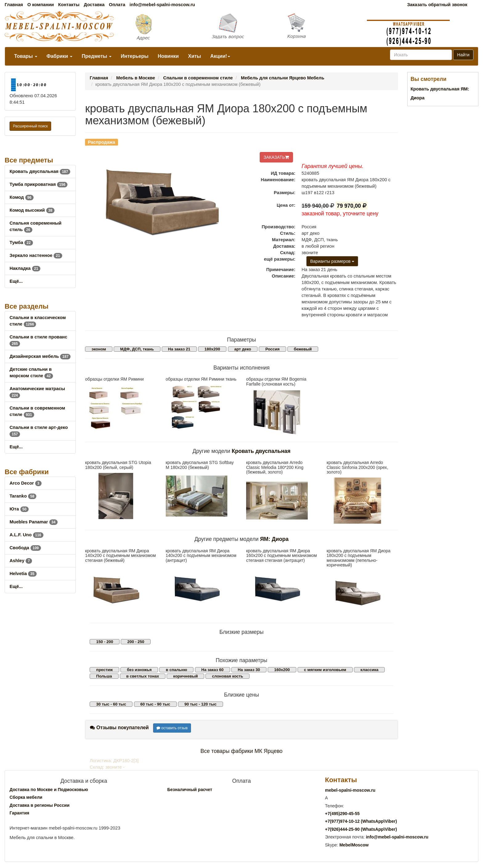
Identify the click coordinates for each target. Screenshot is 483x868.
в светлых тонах (143, 676)
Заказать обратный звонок (437, 5)
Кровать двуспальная (40, 171)
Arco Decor (26, 483)
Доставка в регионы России (40, 805)
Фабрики (59, 56)
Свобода (25, 548)
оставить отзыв (172, 728)
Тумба (21, 242)
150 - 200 (105, 642)
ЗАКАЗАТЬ (276, 157)
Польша (104, 676)
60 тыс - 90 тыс (155, 704)
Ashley (21, 561)
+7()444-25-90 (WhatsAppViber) (361, 829)
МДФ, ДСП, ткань (137, 349)
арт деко (243, 349)
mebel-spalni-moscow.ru (350, 790)
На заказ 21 (179, 349)
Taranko (23, 496)
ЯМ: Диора (274, 539)
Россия (272, 349)
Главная (14, 5)
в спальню (176, 670)
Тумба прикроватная (39, 184)
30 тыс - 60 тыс (111, 704)
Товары (26, 56)
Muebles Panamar (34, 522)
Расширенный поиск (30, 126)
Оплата (117, 5)
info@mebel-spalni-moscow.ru (162, 5)
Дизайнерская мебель (40, 356)
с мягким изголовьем (325, 670)
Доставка (94, 5)
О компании (41, 5)
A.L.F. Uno (26, 535)
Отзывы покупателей (119, 728)
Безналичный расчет (190, 790)
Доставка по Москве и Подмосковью (49, 790)
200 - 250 (136, 642)
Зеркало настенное (36, 255)
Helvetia (23, 574)
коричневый (185, 676)
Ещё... (16, 281)
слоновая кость (227, 676)
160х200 (282, 670)
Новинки (168, 56)
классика (369, 670)
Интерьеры (135, 56)
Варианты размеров (332, 261)
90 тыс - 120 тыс (201, 704)
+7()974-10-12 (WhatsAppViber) (361, 821)
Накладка (25, 268)
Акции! (220, 56)
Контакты (69, 5)
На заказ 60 (213, 670)
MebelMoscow (354, 845)
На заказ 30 (249, 670)
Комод (22, 197)
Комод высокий (32, 210)
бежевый (303, 349)
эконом (99, 349)
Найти (463, 55)
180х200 (212, 349)
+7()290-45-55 (342, 814)
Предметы (97, 56)
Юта (19, 509)
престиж (104, 670)
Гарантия (19, 813)
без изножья (139, 670)
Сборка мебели (26, 797)
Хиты (194, 56)
